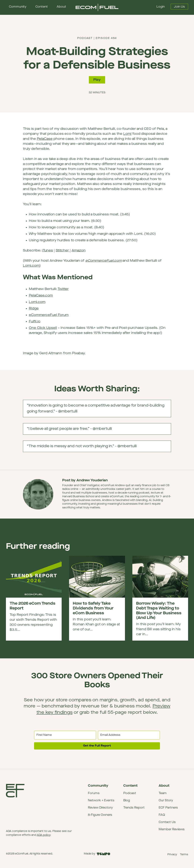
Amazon (79, 251)
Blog (127, 801)
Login (161, 7)
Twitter (63, 289)
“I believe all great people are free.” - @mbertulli (99, 431)
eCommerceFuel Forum (49, 315)
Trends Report (134, 808)
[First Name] (65, 735)
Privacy (172, 855)
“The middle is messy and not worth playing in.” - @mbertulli (99, 448)
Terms (184, 855)
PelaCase (45, 139)
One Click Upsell (43, 328)
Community (18, 7)
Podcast (130, 793)
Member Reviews (172, 829)
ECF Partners (168, 808)
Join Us (179, 7)
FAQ (162, 815)
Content (42, 7)
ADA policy (44, 835)
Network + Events (101, 801)
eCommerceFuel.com (104, 261)
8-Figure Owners (100, 815)
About (61, 7)
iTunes (47, 251)
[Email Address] (129, 735)
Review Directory (100, 808)
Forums (94, 793)
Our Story (166, 801)
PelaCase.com (41, 296)
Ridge (34, 309)
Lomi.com (31, 266)
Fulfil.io (35, 322)
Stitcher (63, 251)
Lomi (127, 134)
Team (163, 793)
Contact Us (167, 822)
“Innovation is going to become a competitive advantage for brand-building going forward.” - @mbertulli (99, 410)
